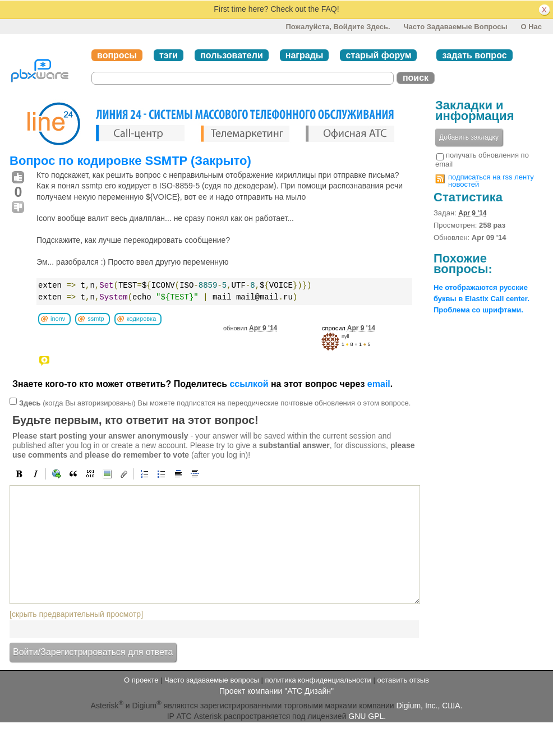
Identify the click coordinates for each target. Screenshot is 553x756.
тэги (169, 55)
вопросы (117, 55)
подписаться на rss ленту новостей (491, 181)
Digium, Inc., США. (430, 706)
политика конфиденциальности (318, 680)
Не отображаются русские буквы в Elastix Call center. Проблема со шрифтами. (481, 299)
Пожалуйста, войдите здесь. (338, 27)
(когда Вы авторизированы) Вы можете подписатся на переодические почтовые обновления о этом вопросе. (215, 403)
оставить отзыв (403, 680)
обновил (250, 328)
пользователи (232, 55)
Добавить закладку (469, 137)
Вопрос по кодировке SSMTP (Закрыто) (130, 161)
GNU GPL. (367, 716)
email (379, 384)
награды (305, 55)
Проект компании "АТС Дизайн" (276, 691)
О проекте (141, 680)
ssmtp (96, 319)
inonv (58, 319)
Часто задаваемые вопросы (455, 27)
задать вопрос (474, 55)
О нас (531, 27)
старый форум (378, 55)
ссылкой (249, 384)
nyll (345, 336)
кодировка (142, 319)
